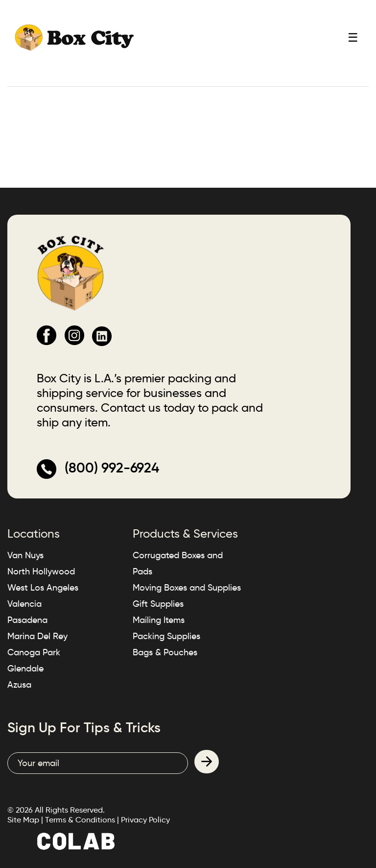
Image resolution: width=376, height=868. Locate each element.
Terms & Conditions (80, 820)
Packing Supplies (166, 636)
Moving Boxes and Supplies (187, 588)
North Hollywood (41, 571)
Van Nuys (25, 555)
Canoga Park (34, 652)
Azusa (19, 685)
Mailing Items (159, 620)
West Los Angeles (43, 588)
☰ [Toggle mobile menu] (353, 38)
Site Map (23, 820)
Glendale (25, 669)
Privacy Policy (145, 820)
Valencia (24, 604)
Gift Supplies (158, 604)
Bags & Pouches (165, 652)
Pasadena (27, 620)
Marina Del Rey (37, 636)
